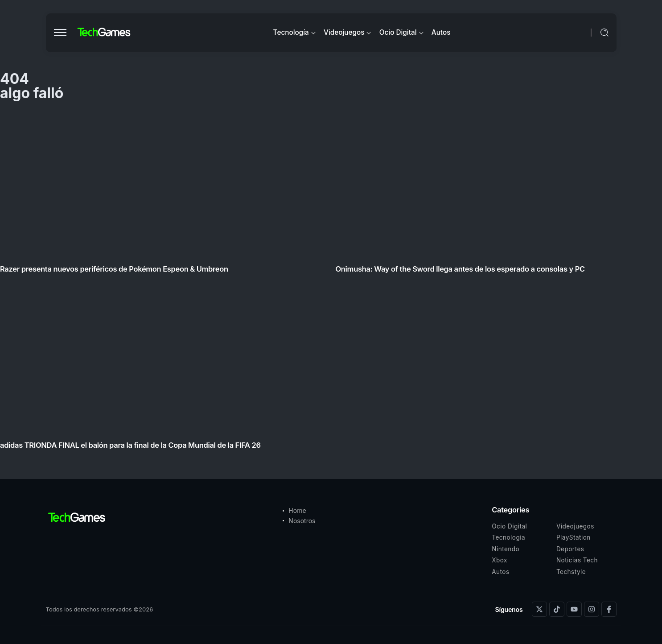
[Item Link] (331, 283)
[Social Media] (539, 609)
